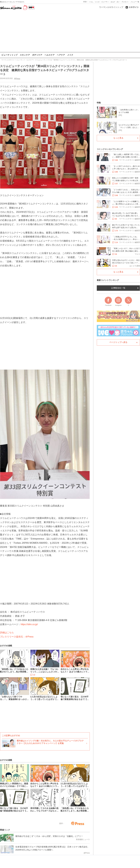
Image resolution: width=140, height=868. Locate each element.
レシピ (97, 2)
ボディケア (37, 55)
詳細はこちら (7, 633)
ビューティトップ (9, 55)
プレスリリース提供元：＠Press (17, 637)
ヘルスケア (50, 55)
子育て (85, 2)
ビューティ (105, 2)
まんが (113, 2)
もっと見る (118, 138)
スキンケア (25, 55)
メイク (70, 55)
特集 (99, 103)
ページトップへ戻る (118, 342)
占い (118, 2)
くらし (91, 2)
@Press (17, 78)
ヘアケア (61, 55)
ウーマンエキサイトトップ (111, 7)
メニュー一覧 (135, 2)
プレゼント (125, 2)
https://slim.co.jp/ (29, 624)
